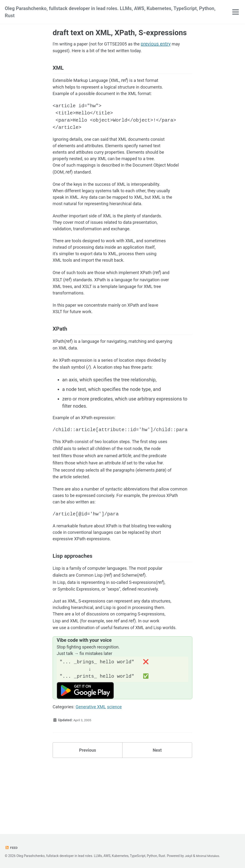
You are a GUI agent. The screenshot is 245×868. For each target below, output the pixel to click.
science (121, 767)
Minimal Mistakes (210, 856)
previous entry (165, 44)
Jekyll (189, 856)
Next (157, 811)
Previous (88, 811)
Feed (12, 848)
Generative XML (95, 767)
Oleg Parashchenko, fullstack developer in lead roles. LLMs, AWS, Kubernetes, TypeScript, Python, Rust (110, 12)
